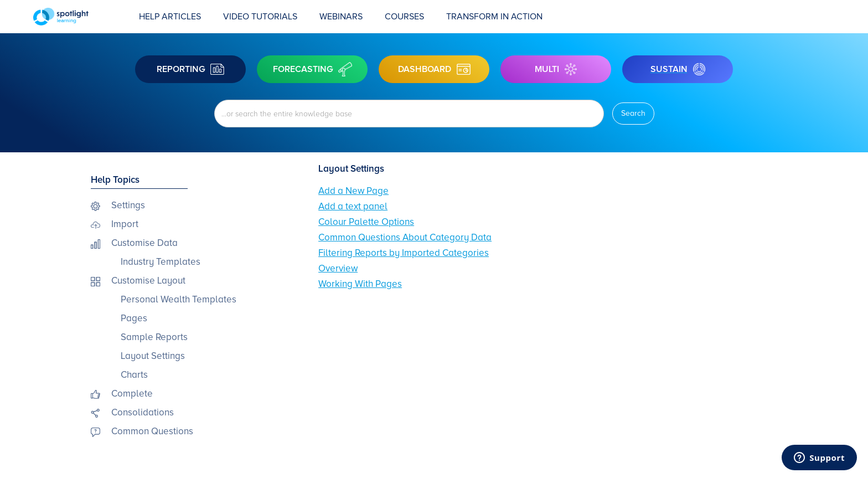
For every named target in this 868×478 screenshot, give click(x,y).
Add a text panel (353, 206)
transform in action (494, 17)
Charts (134, 375)
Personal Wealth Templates (179, 299)
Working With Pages (360, 284)
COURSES (404, 17)
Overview (338, 268)
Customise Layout (148, 281)
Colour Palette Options (366, 222)
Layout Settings (153, 356)
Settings (128, 205)
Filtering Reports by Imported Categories (404, 253)
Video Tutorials (260, 17)
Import (125, 224)
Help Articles (170, 17)
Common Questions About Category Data (405, 237)
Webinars (341, 17)
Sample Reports (154, 337)
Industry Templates (161, 262)
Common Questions (152, 431)
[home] (81, 17)
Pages (134, 318)
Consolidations (143, 412)
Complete (132, 394)
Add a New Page (353, 191)
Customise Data (144, 243)
